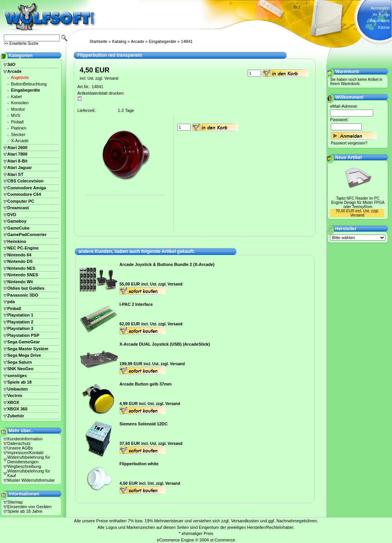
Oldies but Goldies (26, 288)
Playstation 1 (20, 315)
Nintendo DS (20, 261)
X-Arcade (20, 141)
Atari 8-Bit (17, 161)
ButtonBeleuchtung (29, 84)
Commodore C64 (24, 194)
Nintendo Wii (20, 282)
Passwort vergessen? (349, 143)
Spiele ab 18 (20, 382)
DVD (12, 215)
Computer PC (21, 201)
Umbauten (18, 389)
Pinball (17, 122)
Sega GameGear (24, 342)
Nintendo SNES (23, 275)
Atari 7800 (17, 154)
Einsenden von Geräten (29, 507)
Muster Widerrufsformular (31, 480)
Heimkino (17, 241)
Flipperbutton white (139, 464)
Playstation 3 (20, 328)
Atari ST (15, 174)
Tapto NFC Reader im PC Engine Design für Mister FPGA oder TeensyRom (358, 203)
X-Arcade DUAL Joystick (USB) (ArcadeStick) (165, 344)
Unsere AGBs (20, 448)
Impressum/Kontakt (25, 453)
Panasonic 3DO (23, 295)
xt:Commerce (223, 540)
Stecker (18, 135)
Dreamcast (18, 208)
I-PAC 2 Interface (136, 304)
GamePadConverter (27, 235)
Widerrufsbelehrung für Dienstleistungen (29, 459)
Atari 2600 (17, 148)
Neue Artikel (349, 157)
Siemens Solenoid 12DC (144, 424)
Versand (111, 78)
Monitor (18, 109)
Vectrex (15, 395)
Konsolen (20, 103)
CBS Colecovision (25, 181)
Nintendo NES (21, 268)
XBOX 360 (17, 409)
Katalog (119, 41)
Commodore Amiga (27, 188)
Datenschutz (19, 443)
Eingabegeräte (163, 41)
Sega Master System (28, 349)
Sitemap (15, 502)
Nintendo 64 (19, 255)
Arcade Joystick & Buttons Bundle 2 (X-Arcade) (167, 264)
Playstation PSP (23, 335)
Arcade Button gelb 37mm (145, 384)
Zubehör (16, 416)
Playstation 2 (20, 322)
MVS (16, 115)
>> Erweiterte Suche (21, 43)
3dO (11, 64)
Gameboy (17, 221)
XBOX (13, 402)
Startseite (98, 41)
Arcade (138, 41)
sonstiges (17, 376)
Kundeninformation (25, 439)
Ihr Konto (381, 15)
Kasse (384, 27)
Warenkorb (380, 21)
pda (11, 302)
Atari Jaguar (20, 167)
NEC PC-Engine (23, 248)
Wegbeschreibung (24, 466)
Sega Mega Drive (24, 355)
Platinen (19, 128)
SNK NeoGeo (20, 369)
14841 (187, 41)
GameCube (18, 228)
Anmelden (380, 8)
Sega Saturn (20, 362)
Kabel (16, 97)
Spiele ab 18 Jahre (25, 511)
